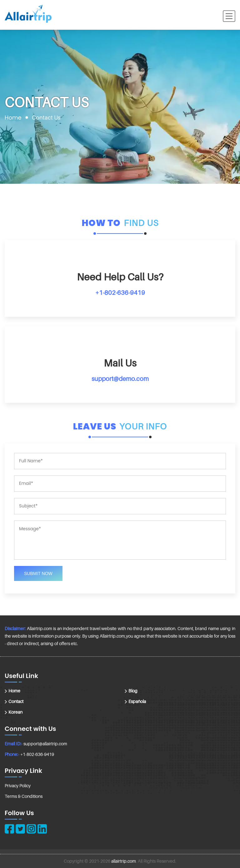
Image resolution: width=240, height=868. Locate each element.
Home (13, 118)
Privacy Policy (18, 786)
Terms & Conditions (24, 796)
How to (101, 223)
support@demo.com (120, 379)
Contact (16, 701)
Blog (133, 691)
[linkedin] (42, 829)
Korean (15, 712)
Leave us (95, 426)
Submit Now (38, 573)
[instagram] (31, 829)
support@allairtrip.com (45, 744)
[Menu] (229, 16)
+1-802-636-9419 (120, 293)
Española (137, 701)
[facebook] (9, 829)
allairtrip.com (124, 861)
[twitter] (20, 829)
